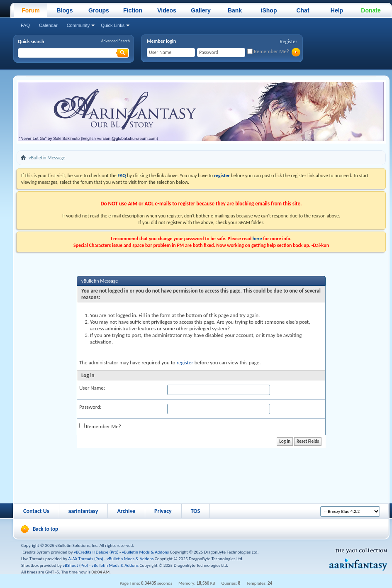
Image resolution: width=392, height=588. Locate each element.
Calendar (48, 25)
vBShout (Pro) (75, 565)
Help (337, 10)
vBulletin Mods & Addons (145, 552)
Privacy (163, 511)
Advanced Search (116, 41)
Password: (90, 407)
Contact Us (36, 511)
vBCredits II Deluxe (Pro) (96, 552)
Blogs (65, 10)
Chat (303, 10)
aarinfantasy (83, 511)
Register (289, 41)
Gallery (201, 10)
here (257, 239)
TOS (196, 511)
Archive (126, 511)
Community (78, 25)
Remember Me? (268, 51)
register (185, 362)
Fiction (133, 10)
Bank (235, 10)
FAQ (25, 25)
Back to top (45, 529)
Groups (99, 10)
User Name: (92, 388)
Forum (31, 10)
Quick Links (113, 25)
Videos (167, 10)
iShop (269, 10)
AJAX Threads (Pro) (86, 559)
